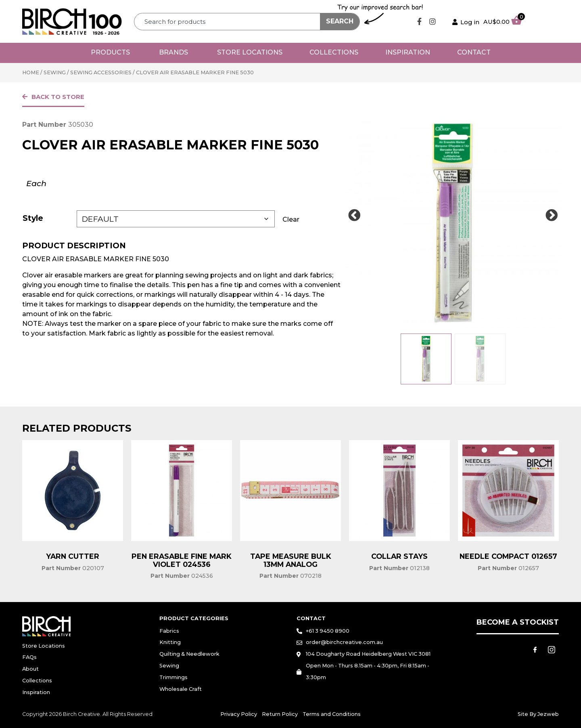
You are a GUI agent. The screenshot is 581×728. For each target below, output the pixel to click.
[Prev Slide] (354, 216)
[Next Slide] (552, 216)
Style (33, 218)
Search (340, 21)
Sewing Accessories (101, 72)
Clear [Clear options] (291, 219)
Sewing (55, 72)
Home (31, 72)
